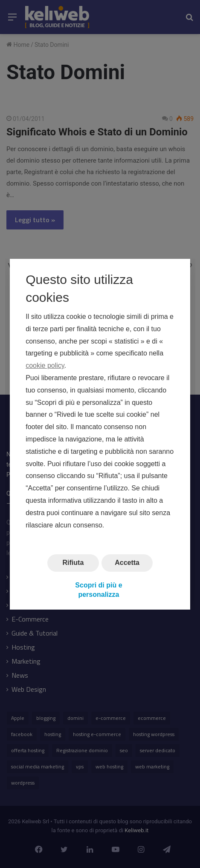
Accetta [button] (127, 563)
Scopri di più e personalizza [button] (99, 589)
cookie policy (45, 365)
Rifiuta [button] (73, 563)
